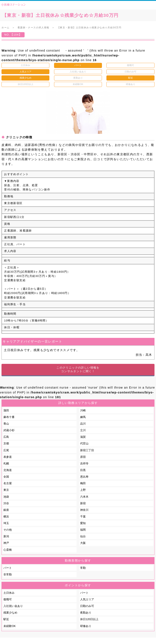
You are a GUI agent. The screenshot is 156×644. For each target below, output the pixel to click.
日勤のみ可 (87, 606)
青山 (6, 424)
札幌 (6, 464)
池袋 (6, 497)
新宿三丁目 (87, 450)
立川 (83, 430)
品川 (83, 424)
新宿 (83, 503)
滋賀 (83, 437)
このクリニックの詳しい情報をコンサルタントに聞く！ (78, 370)
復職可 (8, 599)
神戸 (6, 543)
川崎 (83, 411)
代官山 (84, 444)
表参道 (8, 457)
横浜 (6, 517)
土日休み (9, 593)
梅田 (83, 483)
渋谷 (6, 503)
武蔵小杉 (9, 430)
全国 (6, 477)
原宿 (83, 457)
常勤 (83, 568)
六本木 (84, 497)
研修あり (86, 626)
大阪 (83, 543)
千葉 (83, 517)
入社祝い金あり (13, 606)
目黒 (83, 470)
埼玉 (6, 523)
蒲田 (6, 411)
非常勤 (8, 575)
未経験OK (10, 626)
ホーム (5, 27)
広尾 (6, 450)
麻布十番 (9, 417)
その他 (8, 530)
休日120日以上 (89, 619)
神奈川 (84, 510)
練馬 (83, 417)
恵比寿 (84, 477)
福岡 (83, 530)
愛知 (83, 523)
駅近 (6, 619)
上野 (83, 490)
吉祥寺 (84, 464)
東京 (6, 490)
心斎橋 (8, 550)
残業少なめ (10, 613)
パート (8, 568)
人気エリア (87, 599)
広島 (6, 437)
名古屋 (8, 483)
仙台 (83, 536)
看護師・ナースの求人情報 (33, 27)
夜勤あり (86, 613)
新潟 (6, 536)
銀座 (6, 510)
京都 (6, 444)
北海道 (8, 470)
